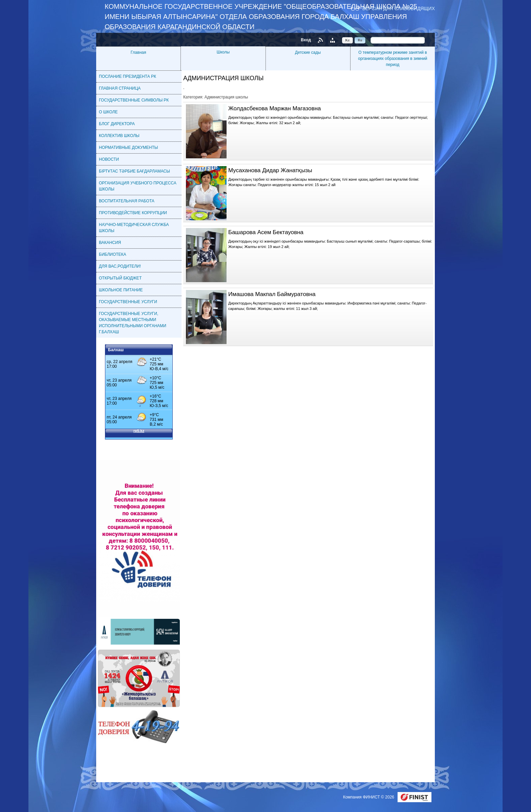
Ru (360, 40)
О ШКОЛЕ (108, 112)
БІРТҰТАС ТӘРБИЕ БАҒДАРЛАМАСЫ (134, 171)
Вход (306, 40)
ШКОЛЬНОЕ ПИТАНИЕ (121, 290)
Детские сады (308, 52)
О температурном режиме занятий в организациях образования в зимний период (392, 59)
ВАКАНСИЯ (110, 243)
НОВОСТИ (109, 159)
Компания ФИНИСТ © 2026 (369, 797)
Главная (139, 52)
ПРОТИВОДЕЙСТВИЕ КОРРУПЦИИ (133, 213)
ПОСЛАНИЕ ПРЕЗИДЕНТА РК (128, 76)
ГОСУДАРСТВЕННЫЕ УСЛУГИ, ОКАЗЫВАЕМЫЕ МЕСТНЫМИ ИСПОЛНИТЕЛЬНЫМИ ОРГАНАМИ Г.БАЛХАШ (133, 323)
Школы (223, 52)
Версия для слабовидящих (399, 8)
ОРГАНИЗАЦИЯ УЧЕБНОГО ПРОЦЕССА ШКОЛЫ (138, 186)
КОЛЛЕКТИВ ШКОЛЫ (119, 136)
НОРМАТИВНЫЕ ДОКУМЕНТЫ (128, 148)
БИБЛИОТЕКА (113, 254)
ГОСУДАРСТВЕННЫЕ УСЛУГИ (128, 302)
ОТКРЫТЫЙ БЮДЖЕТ (120, 278)
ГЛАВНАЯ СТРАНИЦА (120, 88)
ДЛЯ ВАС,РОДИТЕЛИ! (120, 266)
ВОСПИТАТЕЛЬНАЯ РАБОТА (127, 201)
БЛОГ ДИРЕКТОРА (117, 124)
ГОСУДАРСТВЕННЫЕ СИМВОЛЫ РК (134, 100)
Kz (348, 40)
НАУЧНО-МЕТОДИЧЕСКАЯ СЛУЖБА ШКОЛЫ (134, 228)
